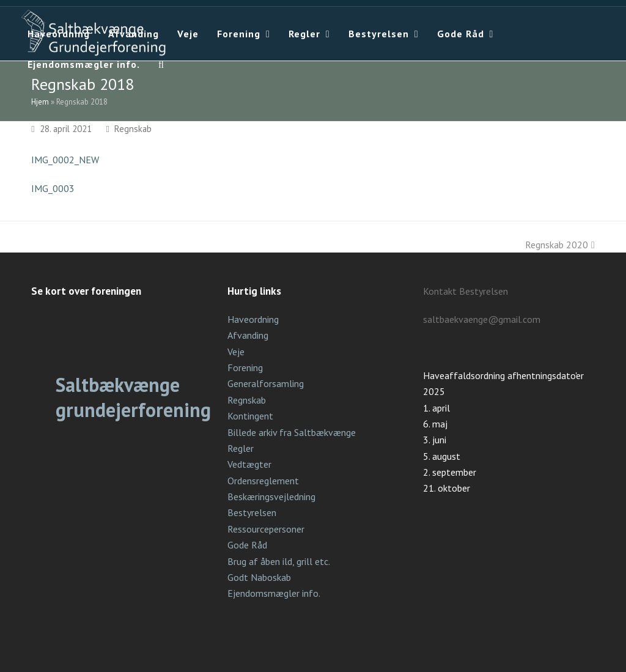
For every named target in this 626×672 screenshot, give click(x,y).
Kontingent (250, 416)
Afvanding (248, 335)
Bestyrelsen (252, 512)
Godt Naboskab (259, 577)
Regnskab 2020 (560, 245)
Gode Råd (247, 545)
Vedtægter (249, 464)
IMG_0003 (53, 188)
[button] (161, 64)
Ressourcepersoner (266, 529)
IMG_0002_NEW (65, 160)
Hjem (40, 102)
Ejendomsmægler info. (274, 593)
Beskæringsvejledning (271, 497)
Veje (236, 352)
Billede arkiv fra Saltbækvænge (292, 432)
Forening (245, 367)
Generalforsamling (266, 383)
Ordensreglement (263, 481)
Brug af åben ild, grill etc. (279, 561)
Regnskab (133, 129)
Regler (241, 448)
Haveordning (253, 319)
